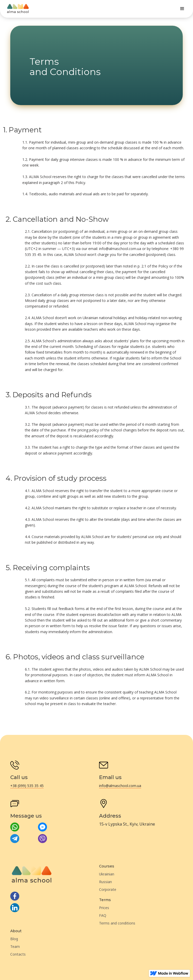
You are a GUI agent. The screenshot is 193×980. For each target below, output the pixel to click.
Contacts (18, 954)
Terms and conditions (117, 923)
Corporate (108, 889)
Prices (104, 908)
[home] (18, 9)
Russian (105, 882)
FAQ (103, 915)
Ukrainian (107, 874)
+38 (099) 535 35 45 (27, 786)
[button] (182, 9)
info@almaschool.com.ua (120, 786)
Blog (14, 939)
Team (15, 946)
